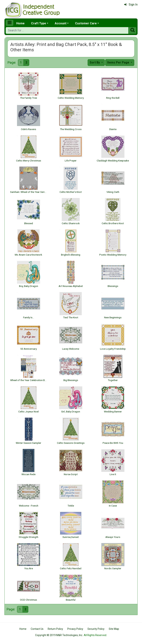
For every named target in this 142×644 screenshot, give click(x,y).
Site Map (114, 629)
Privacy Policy (75, 629)
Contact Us (37, 629)
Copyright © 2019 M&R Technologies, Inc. (59, 635)
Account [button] (61, 23)
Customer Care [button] (86, 23)
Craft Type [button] (39, 23)
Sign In (131, 5)
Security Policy (96, 629)
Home (20, 23)
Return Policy (55, 629)
